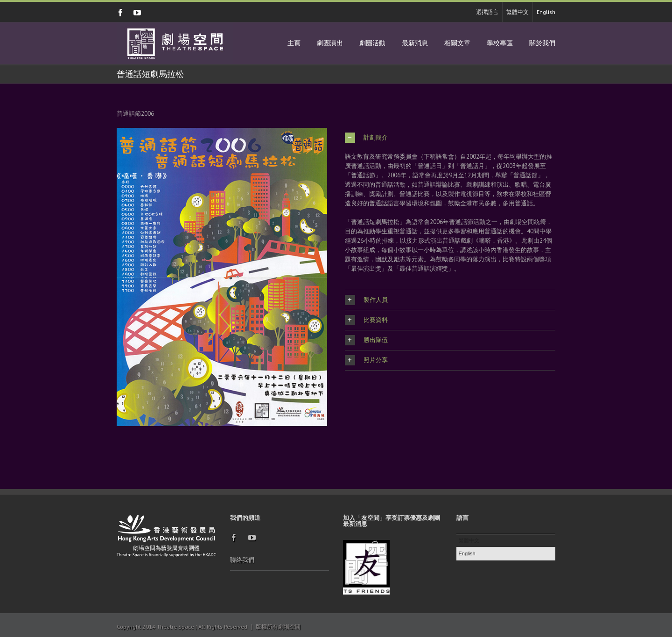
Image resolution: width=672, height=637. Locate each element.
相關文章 (457, 43)
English (546, 12)
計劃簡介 (366, 138)
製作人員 (366, 300)
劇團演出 (330, 43)
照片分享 (366, 360)
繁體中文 (518, 12)
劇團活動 (372, 43)
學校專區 (500, 43)
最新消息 (415, 43)
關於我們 (542, 43)
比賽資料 (366, 320)
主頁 (294, 43)
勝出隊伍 (366, 340)
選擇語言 (487, 12)
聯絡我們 (242, 560)
